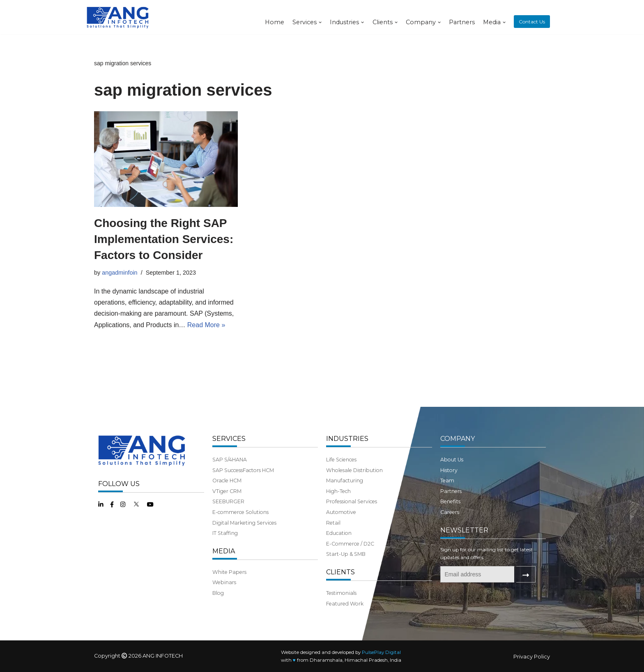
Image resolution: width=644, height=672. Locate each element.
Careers (450, 512)
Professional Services (352, 501)
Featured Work (345, 604)
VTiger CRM (227, 491)
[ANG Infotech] (119, 17)
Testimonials (341, 593)
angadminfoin (120, 273)
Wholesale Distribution (354, 470)
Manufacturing (345, 480)
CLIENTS (340, 572)
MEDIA (224, 551)
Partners (462, 22)
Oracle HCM (227, 480)
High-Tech (338, 491)
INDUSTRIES (347, 439)
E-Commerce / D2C (350, 544)
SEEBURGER (228, 501)
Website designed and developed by (341, 652)
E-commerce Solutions (240, 512)
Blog (218, 593)
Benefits (450, 501)
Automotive (341, 512)
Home (275, 22)
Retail (333, 523)
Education (339, 533)
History (449, 470)
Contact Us (532, 22)
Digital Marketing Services (244, 523)
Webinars (224, 582)
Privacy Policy (532, 657)
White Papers (229, 572)
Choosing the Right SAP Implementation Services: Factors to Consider (164, 239)
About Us (452, 460)
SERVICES (229, 439)
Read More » (206, 325)
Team (447, 480)
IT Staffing (225, 533)
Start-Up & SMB (346, 554)
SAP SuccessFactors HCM (243, 470)
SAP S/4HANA (230, 460)
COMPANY (458, 439)
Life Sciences (341, 460)
